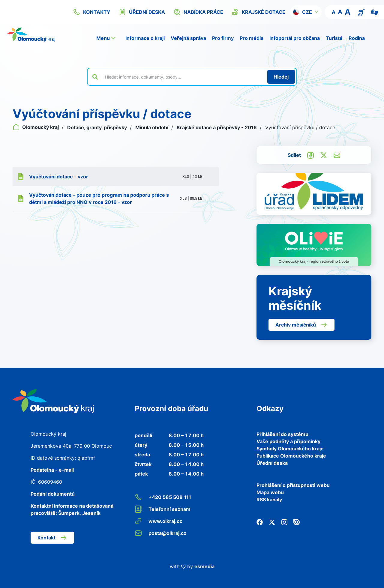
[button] (306, 12)
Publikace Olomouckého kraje (291, 456)
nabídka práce (198, 12)
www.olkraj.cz (158, 521)
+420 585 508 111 (163, 497)
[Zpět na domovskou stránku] (31, 34)
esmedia (204, 566)
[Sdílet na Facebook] (310, 155)
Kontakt (52, 538)
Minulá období (152, 127)
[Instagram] (284, 522)
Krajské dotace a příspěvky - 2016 (217, 127)
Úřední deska (272, 463)
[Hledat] (281, 77)
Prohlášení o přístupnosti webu (293, 485)
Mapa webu (270, 492)
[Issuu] (297, 522)
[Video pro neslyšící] (374, 12)
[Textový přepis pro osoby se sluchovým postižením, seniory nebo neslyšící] (361, 12)
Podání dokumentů (53, 494)
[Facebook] (260, 522)
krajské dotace (258, 12)
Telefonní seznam (163, 509)
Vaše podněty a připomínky (288, 441)
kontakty (92, 12)
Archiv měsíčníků (301, 325)
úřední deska (142, 12)
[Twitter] (272, 522)
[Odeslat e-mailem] (337, 155)
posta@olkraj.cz (160, 533)
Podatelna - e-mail (52, 470)
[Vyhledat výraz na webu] (183, 77)
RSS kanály (269, 500)
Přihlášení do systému (282, 434)
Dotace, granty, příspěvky (98, 127)
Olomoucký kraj (36, 127)
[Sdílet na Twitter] (324, 155)
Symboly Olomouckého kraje (290, 449)
